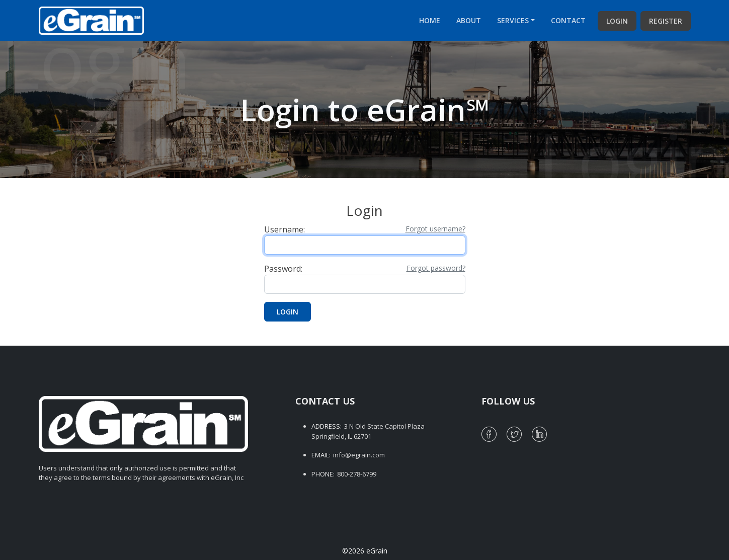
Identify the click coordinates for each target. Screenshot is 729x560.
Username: (285, 229)
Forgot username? (435, 229)
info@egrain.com (359, 455)
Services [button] (513, 20)
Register (666, 21)
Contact (568, 20)
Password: (283, 269)
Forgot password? (436, 268)
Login (617, 21)
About (469, 20)
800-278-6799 (357, 474)
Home (430, 20)
